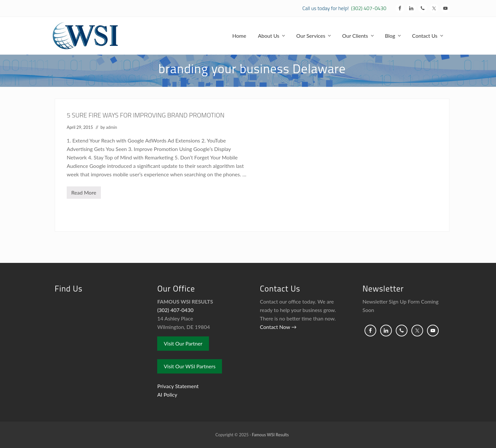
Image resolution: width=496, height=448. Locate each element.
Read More (84, 194)
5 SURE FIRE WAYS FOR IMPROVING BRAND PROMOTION (146, 115)
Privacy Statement (178, 386)
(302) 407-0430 (369, 8)
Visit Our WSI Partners (190, 366)
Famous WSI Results (270, 435)
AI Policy (167, 394)
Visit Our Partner (183, 343)
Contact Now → (278, 327)
